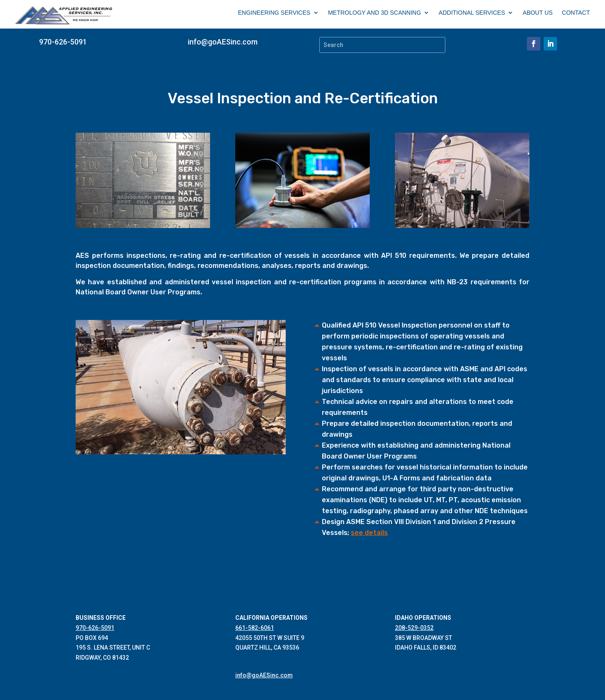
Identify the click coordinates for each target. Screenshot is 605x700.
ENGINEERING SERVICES (274, 13)
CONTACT (576, 13)
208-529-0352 (414, 628)
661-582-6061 (255, 628)
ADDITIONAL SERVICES (472, 13)
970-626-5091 (63, 42)
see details (369, 533)
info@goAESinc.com (223, 42)
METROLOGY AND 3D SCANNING (375, 13)
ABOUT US (538, 13)
